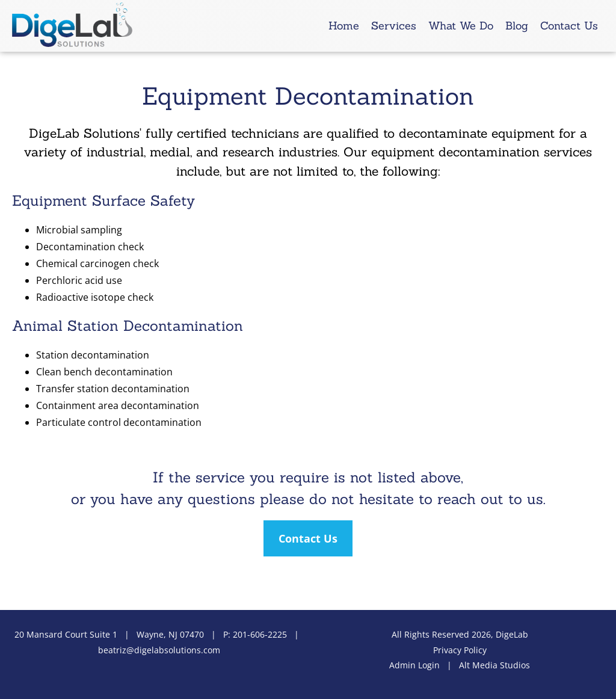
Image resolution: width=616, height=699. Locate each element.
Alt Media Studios (494, 665)
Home (344, 26)
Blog (517, 26)
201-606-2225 (260, 634)
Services (394, 26)
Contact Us (569, 26)
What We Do (461, 26)
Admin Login (414, 665)
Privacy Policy (460, 650)
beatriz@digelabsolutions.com (159, 650)
